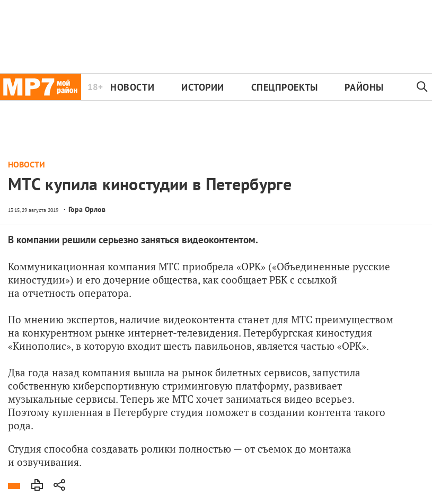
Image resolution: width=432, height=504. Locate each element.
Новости (132, 87)
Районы (364, 87)
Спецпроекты (285, 87)
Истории (203, 87)
